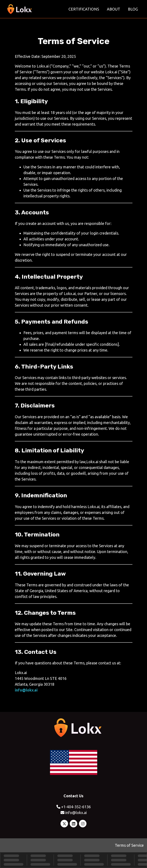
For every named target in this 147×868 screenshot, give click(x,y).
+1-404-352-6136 (76, 807)
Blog (133, 9)
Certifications (84, 9)
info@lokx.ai (26, 690)
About (114, 9)
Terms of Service (129, 845)
